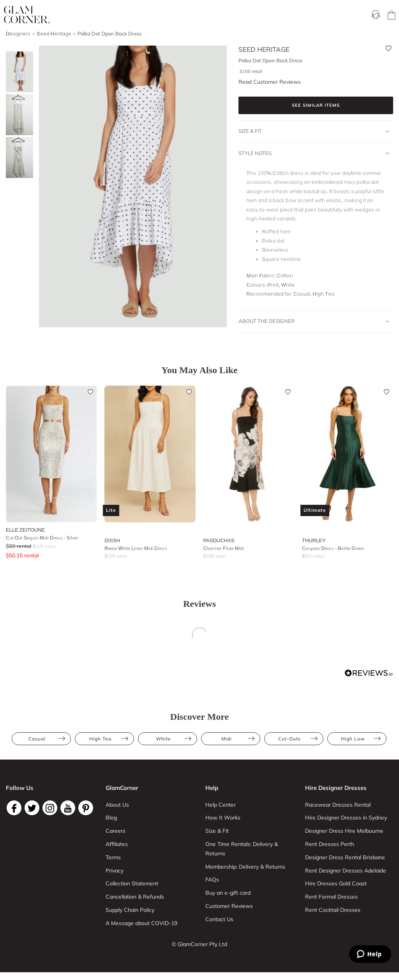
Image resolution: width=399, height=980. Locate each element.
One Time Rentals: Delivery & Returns (242, 849)
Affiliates (117, 844)
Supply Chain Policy (130, 910)
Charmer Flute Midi (224, 548)
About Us (117, 805)
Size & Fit (314, 131)
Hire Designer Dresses (336, 788)
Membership (174, 15)
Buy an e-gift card (228, 893)
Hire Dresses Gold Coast (336, 883)
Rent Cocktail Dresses (333, 910)
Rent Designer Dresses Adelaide (346, 871)
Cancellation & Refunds (135, 897)
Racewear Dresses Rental (338, 805)
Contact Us (219, 919)
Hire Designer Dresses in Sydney (346, 818)
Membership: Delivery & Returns (245, 867)
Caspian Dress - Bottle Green (333, 548)
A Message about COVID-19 (141, 923)
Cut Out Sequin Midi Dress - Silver (42, 538)
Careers (116, 831)
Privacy (115, 871)
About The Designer (314, 321)
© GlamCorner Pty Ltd (199, 944)
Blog (111, 818)
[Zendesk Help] (370, 954)
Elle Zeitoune (25, 530)
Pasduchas (219, 540)
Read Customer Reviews (270, 82)
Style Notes (314, 153)
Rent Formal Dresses (331, 897)
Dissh (112, 540)
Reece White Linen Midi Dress (136, 548)
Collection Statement (132, 883)
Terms (113, 857)
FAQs (212, 880)
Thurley (314, 540)
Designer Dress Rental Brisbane (345, 857)
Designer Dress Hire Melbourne (344, 831)
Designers (336, 15)
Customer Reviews (229, 906)
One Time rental (219, 15)
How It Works (223, 818)
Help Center (221, 805)
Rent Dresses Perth (330, 844)
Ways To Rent (133, 15)
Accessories (299, 15)
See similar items (316, 105)
